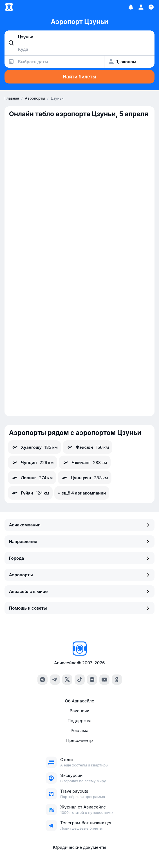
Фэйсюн (88, 447)
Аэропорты (79, 575)
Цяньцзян (84, 478)
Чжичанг (85, 462)
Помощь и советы (79, 608)
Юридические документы (79, 847)
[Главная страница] (9, 7)
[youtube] (104, 680)
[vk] (42, 680)
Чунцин (33, 462)
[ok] (117, 680)
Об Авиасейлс (79, 701)
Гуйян (30, 493)
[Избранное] (131, 7)
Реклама (79, 730)
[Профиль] (141, 7)
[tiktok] (80, 680)
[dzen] (92, 680)
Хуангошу (34, 447)
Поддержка (79, 721)
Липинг (32, 478)
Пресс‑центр (79, 740)
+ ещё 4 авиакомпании (82, 493)
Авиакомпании (79, 525)
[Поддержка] (151, 7)
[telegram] (55, 680)
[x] (67, 680)
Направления (79, 541)
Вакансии (80, 711)
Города (79, 558)
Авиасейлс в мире (79, 591)
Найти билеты (79, 77)
